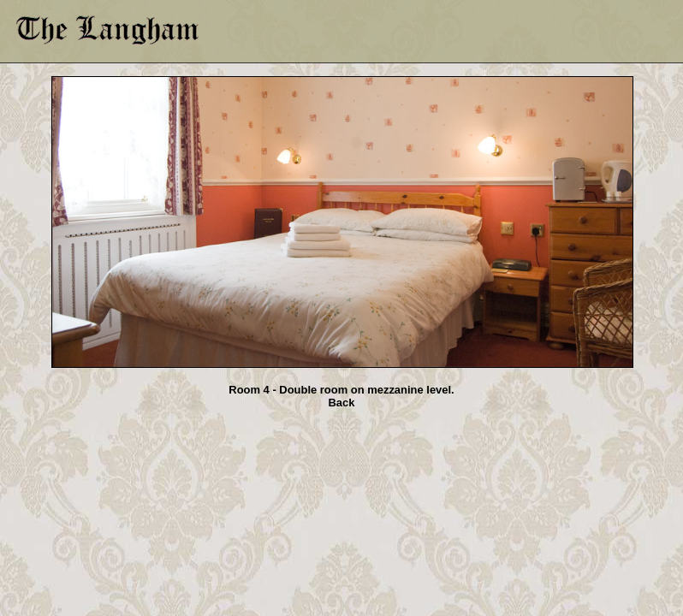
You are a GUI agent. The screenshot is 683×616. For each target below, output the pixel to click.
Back (342, 403)
